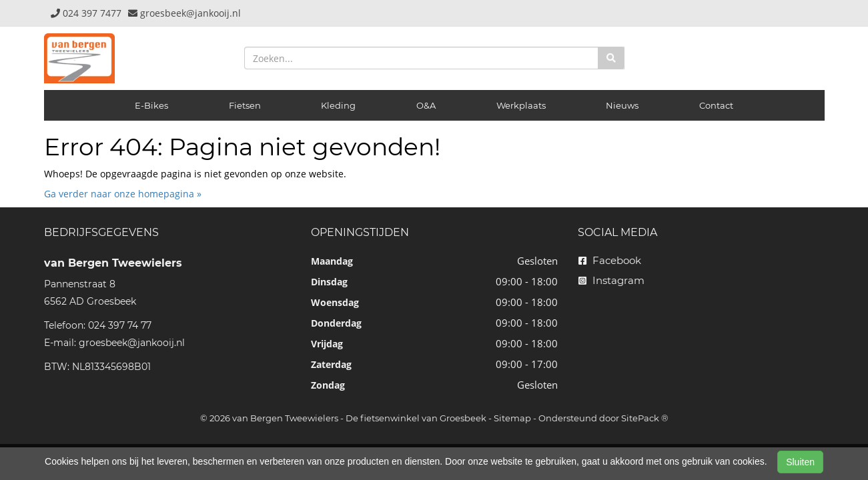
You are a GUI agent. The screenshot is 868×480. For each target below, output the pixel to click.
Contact (716, 105)
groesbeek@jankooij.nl (132, 343)
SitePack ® (645, 418)
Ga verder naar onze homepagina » (123, 194)
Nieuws (622, 105)
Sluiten (800, 462)
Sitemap (512, 418)
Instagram (611, 280)
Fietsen (245, 105)
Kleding (338, 105)
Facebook (610, 260)
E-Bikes (151, 105)
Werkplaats (521, 105)
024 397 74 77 (120, 325)
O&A (426, 105)
